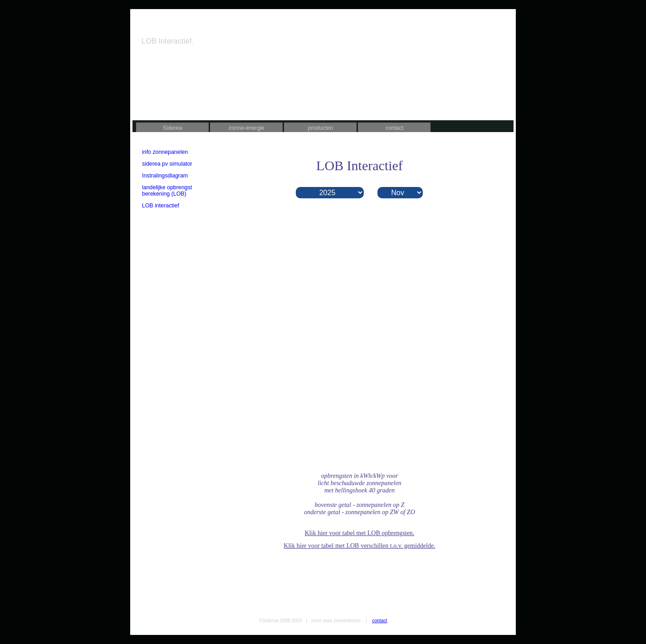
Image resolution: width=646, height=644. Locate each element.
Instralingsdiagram (165, 176)
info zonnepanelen (165, 152)
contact (394, 128)
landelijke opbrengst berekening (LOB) (167, 191)
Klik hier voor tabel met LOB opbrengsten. (360, 533)
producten (321, 128)
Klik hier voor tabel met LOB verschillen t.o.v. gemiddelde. (359, 546)
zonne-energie (247, 128)
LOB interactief (161, 206)
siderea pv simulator (167, 164)
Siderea (173, 128)
